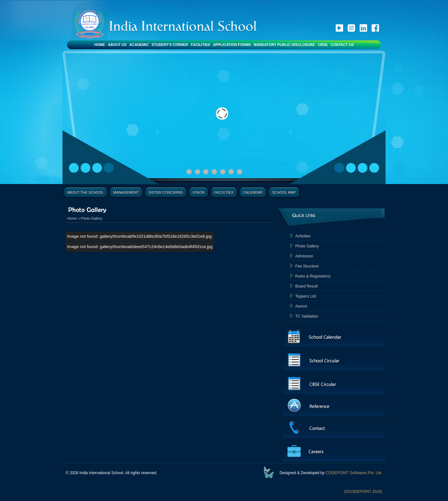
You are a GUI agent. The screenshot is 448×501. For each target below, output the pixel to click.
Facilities (201, 45)
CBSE (323, 45)
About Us (117, 45)
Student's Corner (170, 45)
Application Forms (232, 45)
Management (126, 192)
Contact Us (342, 45)
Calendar (253, 192)
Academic (139, 45)
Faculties (224, 192)
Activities (303, 236)
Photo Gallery (92, 218)
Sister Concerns (166, 192)
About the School (85, 192)
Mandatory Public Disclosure (284, 45)
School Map (284, 192)
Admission (304, 256)
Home (100, 45)
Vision (199, 192)
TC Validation (307, 316)
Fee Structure (307, 266)
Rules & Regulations (313, 276)
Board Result (306, 286)
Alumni (301, 306)
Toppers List (306, 296)
